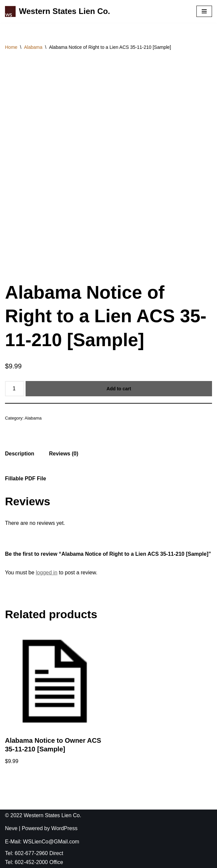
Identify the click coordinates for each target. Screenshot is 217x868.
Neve (11, 828)
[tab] (20, 454)
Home (11, 47)
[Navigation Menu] (204, 11)
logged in (47, 573)
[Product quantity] (15, 389)
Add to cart (119, 389)
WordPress (64, 828)
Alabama (33, 47)
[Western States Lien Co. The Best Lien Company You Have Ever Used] (57, 11)
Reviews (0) (63, 454)
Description (20, 454)
